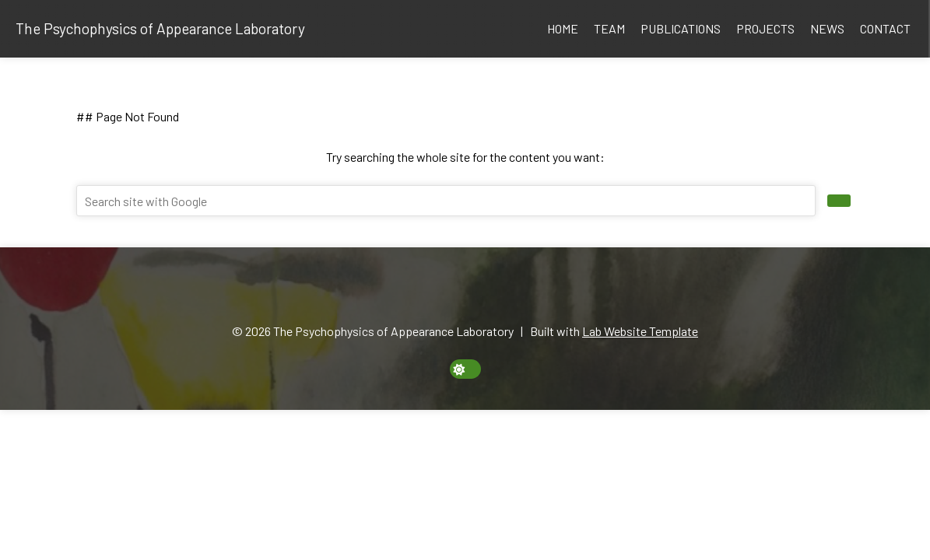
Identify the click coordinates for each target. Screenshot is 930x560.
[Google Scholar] (456, 292)
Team (609, 28)
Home (563, 28)
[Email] (420, 292)
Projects (765, 28)
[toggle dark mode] (465, 369)
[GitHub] (474, 292)
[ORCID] (438, 292)
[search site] (839, 201)
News (827, 28)
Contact (885, 28)
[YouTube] (510, 292)
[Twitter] (492, 292)
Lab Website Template (640, 331)
